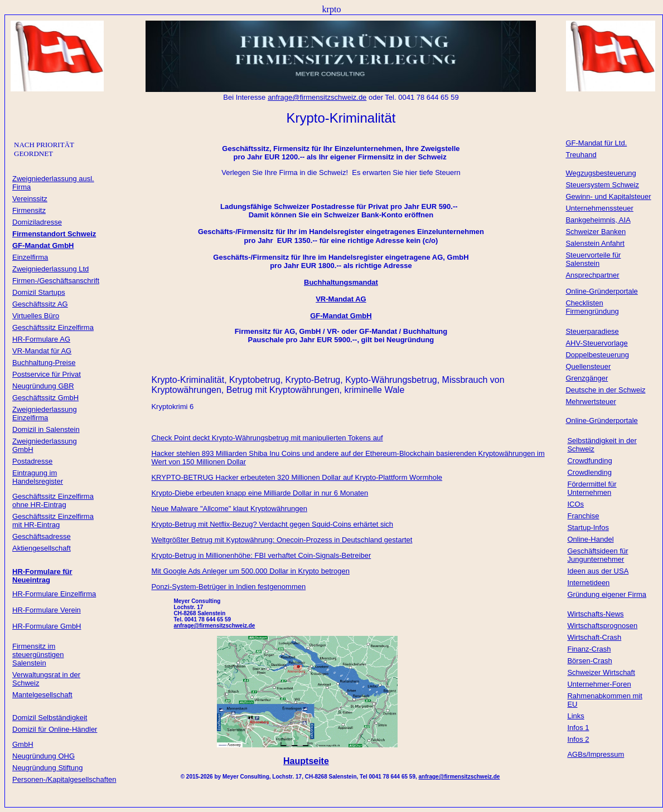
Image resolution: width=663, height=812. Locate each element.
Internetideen (588, 583)
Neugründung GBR (43, 386)
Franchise (583, 516)
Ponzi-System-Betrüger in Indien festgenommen (228, 587)
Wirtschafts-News (595, 614)
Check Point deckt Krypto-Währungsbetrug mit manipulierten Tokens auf (267, 438)
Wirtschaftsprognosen (602, 626)
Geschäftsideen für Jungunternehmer (597, 555)
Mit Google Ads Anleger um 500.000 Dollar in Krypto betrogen (250, 571)
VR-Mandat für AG (42, 351)
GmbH (23, 744)
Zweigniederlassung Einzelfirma (45, 414)
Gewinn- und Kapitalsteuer (608, 196)
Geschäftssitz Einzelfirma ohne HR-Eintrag (53, 500)
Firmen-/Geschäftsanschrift (56, 281)
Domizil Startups (39, 292)
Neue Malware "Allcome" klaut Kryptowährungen (229, 509)
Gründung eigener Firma (607, 594)
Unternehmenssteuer (599, 208)
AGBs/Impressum (596, 754)
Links (575, 716)
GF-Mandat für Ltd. (596, 143)
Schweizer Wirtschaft (601, 672)
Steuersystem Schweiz (602, 185)
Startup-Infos (588, 527)
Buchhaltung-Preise (44, 363)
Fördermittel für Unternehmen (592, 488)
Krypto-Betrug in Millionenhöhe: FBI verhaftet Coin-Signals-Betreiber (261, 555)
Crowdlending (589, 472)
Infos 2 (578, 739)
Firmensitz (29, 210)
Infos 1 (578, 728)
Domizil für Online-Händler (55, 729)
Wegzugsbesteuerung (601, 173)
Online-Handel (590, 539)
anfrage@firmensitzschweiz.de (459, 777)
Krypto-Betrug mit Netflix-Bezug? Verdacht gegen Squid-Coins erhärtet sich (272, 524)
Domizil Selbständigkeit (50, 718)
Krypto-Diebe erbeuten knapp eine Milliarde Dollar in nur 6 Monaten (260, 493)
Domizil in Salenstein (46, 429)
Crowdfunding (589, 461)
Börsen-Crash (589, 661)
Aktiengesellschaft (42, 548)
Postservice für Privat (47, 374)
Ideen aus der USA (598, 571)
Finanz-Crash (589, 649)
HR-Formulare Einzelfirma (54, 594)
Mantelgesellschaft (42, 695)
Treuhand (581, 155)
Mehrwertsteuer (591, 402)
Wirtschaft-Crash (594, 637)
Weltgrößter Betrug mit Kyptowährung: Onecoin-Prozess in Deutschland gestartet (282, 540)
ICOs (575, 504)
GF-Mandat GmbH (341, 316)
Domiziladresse (37, 222)
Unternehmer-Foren (599, 684)
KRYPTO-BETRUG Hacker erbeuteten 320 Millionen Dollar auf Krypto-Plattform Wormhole (297, 477)
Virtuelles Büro (36, 316)
